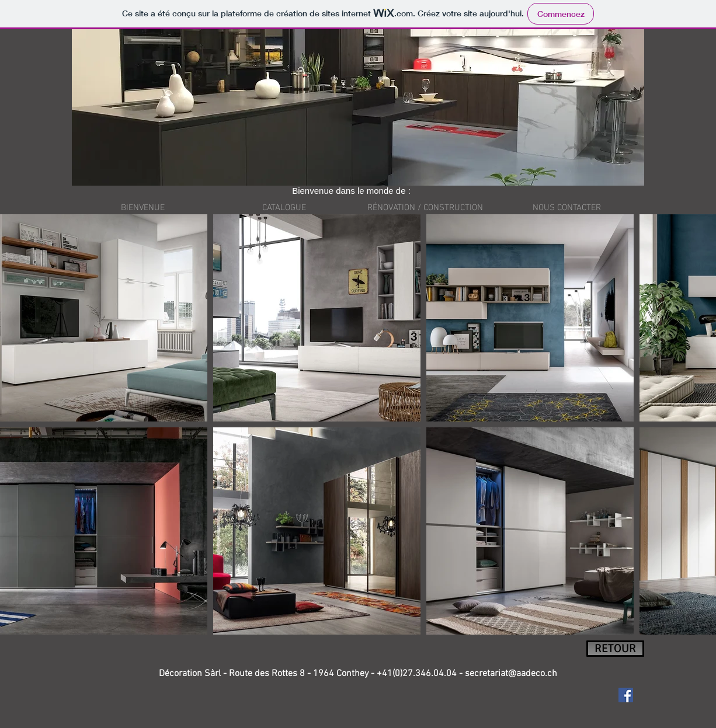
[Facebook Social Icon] (626, 695)
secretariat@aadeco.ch (511, 674)
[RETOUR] (615, 649)
